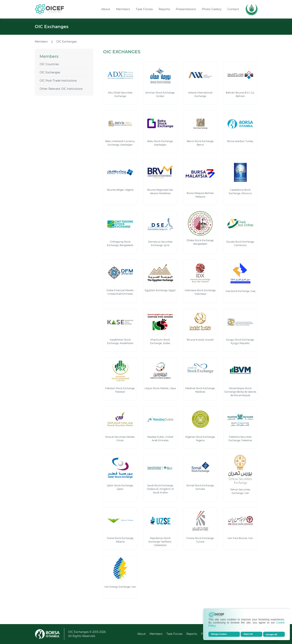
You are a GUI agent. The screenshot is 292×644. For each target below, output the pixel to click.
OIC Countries (49, 64)
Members (123, 9)
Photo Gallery (212, 9)
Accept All (271, 635)
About (106, 9)
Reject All (248, 634)
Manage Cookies (219, 634)
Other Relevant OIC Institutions (61, 89)
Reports (164, 9)
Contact (233, 9)
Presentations (186, 9)
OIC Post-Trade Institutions (58, 81)
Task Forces (144, 9)
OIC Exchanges (50, 72)
